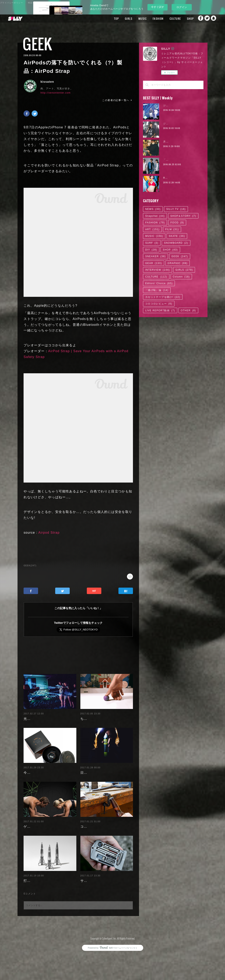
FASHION (150, 19)
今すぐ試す (158, 7)
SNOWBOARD (176, 243)
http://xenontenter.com (56, 93)
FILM (172, 229)
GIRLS (121, 19)
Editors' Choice (159, 283)
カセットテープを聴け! (163, 297)
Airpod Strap (49, 533)
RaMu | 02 (170, 178)
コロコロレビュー (159, 304)
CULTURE (167, 19)
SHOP (182, 19)
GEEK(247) (30, 566)
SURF (152, 243)
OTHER (188, 311)
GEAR (154, 263)
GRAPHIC (178, 263)
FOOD (177, 223)
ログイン (182, 7)
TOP (108, 19)
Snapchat (214, 19)
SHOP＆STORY (183, 216)
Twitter (206, 19)
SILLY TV (176, 209)
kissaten (47, 82)
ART (152, 229)
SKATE (177, 236)
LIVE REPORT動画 (160, 311)
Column (181, 277)
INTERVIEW (158, 270)
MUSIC (134, 19)
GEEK (37, 44)
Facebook (198, 19)
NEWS (153, 209)
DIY (151, 250)
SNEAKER (156, 256)
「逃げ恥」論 (157, 290)
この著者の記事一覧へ (117, 100)
